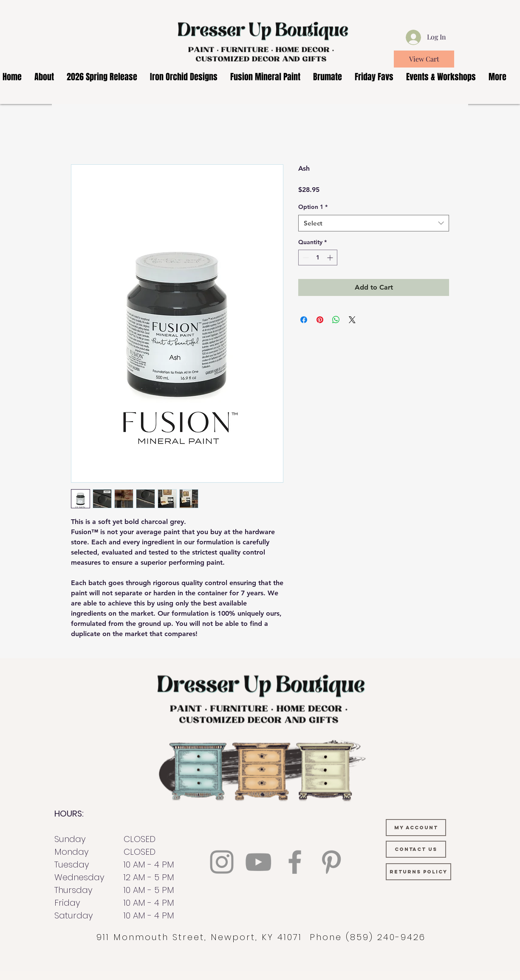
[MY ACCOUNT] (416, 828)
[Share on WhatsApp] (336, 320)
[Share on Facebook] (304, 320)
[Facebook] (295, 862)
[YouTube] (258, 862)
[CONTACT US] (416, 849)
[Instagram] (222, 862)
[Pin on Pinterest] (320, 320)
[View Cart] (424, 59)
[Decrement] (305, 258)
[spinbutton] (318, 258)
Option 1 (313, 207)
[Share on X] (352, 320)
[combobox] (374, 223)
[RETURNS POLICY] (418, 872)
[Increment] (331, 258)
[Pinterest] (331, 862)
